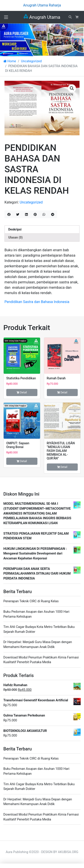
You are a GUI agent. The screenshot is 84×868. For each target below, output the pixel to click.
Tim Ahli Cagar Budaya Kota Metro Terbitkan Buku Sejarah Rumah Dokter (39, 629)
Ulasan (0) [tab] (15, 237)
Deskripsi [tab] (15, 229)
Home (10, 61)
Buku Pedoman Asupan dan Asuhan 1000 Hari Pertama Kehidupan (36, 614)
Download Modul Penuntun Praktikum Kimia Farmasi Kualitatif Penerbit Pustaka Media (41, 660)
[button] (72, 88)
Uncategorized (31, 61)
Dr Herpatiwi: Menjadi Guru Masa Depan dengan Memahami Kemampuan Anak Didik (38, 645)
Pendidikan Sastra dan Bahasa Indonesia (37, 302)
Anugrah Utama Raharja (42, 17)
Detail (22, 392)
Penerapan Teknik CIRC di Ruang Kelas (31, 601)
